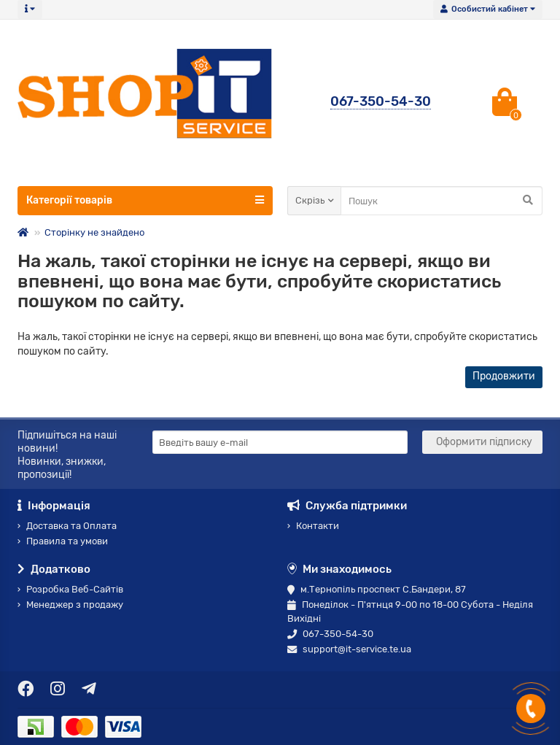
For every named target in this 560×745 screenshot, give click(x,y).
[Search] (442, 201)
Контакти (313, 526)
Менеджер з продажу (70, 605)
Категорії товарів (145, 200)
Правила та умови (63, 541)
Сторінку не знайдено (94, 232)
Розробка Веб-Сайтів (70, 589)
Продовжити (504, 376)
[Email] (280, 442)
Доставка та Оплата (67, 526)
